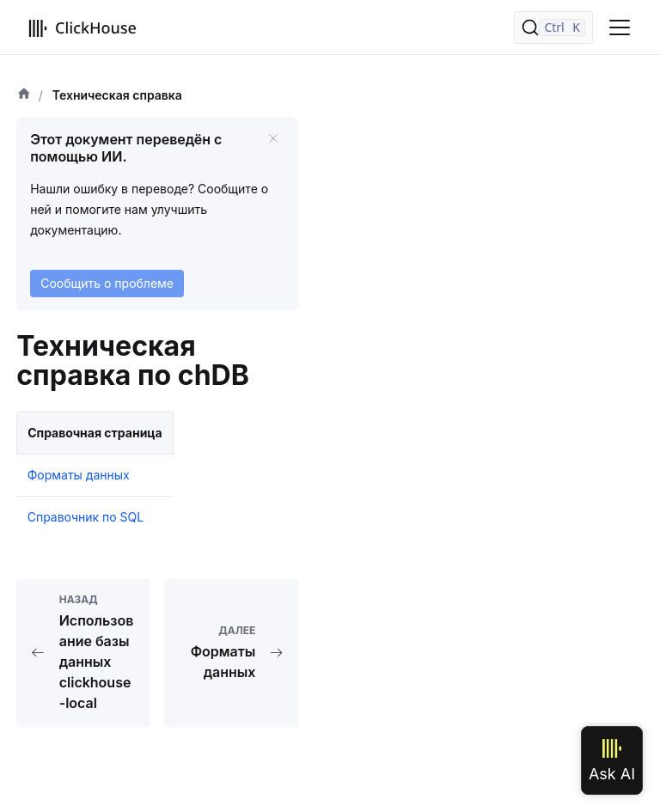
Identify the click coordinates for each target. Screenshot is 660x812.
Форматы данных (79, 475)
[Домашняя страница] (24, 95)
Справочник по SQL (86, 517)
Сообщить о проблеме (107, 283)
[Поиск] (553, 27)
